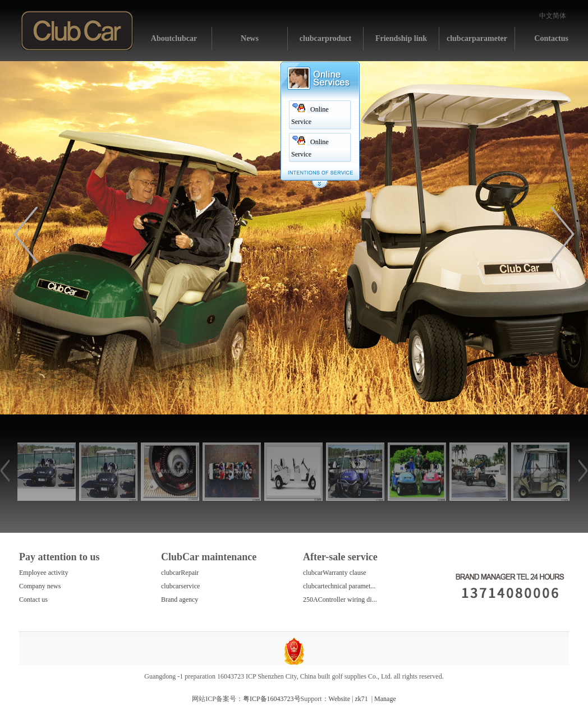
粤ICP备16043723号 (272, 699)
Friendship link (401, 38)
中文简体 (553, 16)
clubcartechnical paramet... (339, 586)
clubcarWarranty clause (335, 573)
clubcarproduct (325, 38)
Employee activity (44, 573)
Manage (385, 699)
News (250, 38)
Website (339, 699)
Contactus (551, 38)
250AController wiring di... (340, 600)
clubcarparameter (477, 38)
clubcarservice (180, 586)
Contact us (33, 600)
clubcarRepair (180, 573)
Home (77, 31)
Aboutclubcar (174, 38)
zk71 (361, 699)
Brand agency (180, 600)
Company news (40, 586)
